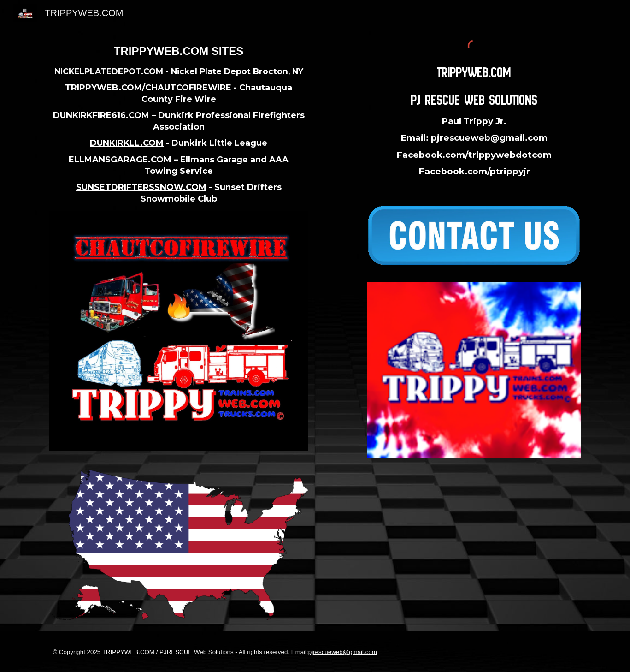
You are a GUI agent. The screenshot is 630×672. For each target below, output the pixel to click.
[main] (178, 124)
